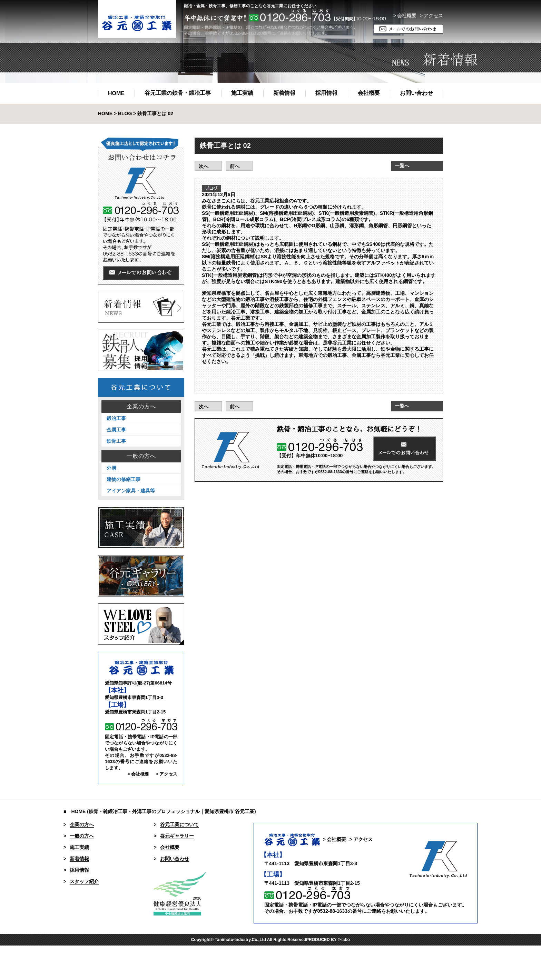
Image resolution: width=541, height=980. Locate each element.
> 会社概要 (405, 16)
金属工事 (116, 430)
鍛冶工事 (116, 418)
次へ (204, 166)
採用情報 (326, 93)
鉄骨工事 (116, 441)
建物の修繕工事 (124, 479)
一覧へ (402, 166)
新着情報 (284, 93)
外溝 (111, 468)
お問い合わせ (416, 93)
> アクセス (167, 774)
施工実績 (242, 93)
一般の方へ (141, 456)
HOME (116, 93)
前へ (235, 166)
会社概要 (369, 93)
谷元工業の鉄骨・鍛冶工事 (178, 93)
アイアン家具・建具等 (131, 491)
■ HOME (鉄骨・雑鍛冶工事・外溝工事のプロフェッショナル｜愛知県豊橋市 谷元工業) (160, 811)
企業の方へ (141, 407)
